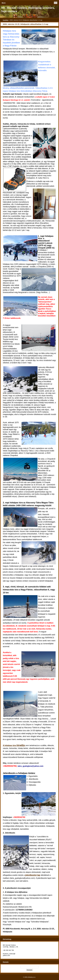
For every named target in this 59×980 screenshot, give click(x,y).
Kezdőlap (6, 20)
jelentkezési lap (33, 875)
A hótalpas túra (14, 745)
